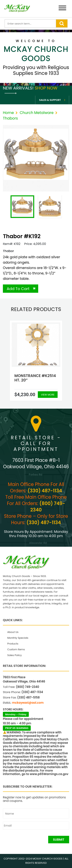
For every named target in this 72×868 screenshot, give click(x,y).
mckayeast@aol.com (28, 703)
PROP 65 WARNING (17, 728)
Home (8, 113)
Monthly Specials (18, 638)
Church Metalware (36, 113)
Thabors (10, 118)
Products (13, 644)
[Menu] (62, 9)
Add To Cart (18, 289)
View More (48, 395)
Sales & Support (50, 100)
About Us (13, 632)
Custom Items (16, 649)
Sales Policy (14, 655)
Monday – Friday (16, 714)
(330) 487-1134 (45, 491)
